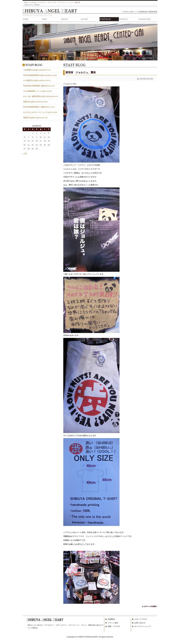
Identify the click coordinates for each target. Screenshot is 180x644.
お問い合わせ (140, 623)
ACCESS (90, 20)
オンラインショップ (143, 626)
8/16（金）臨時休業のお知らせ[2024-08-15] (41, 96)
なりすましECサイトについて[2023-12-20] (40, 112)
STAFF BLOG (109, 20)
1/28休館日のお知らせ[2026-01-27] (37, 70)
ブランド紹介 (113, 623)
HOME (32, 20)
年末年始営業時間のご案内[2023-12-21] (39, 107)
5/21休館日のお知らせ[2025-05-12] (37, 80)
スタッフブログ (141, 619)
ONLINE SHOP (148, 20)
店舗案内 (111, 619)
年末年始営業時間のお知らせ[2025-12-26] (40, 75)
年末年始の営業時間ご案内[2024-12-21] (39, 86)
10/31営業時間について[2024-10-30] (37, 91)
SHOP (51, 20)
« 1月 (25, 154)
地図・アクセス (114, 626)
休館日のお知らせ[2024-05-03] (35, 102)
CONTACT (128, 20)
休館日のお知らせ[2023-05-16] (35, 118)
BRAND (71, 20)
